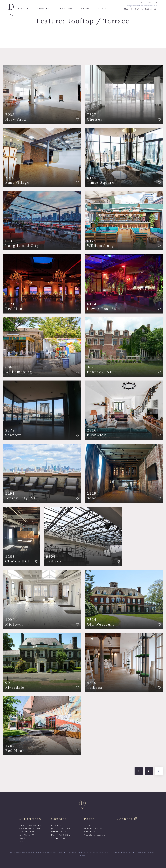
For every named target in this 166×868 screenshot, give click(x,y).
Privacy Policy (101, 852)
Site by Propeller (122, 852)
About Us (89, 832)
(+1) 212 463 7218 (149, 3)
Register (43, 9)
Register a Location (95, 835)
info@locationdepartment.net (142, 6)
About (85, 9)
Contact (104, 9)
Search (23, 9)
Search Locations (94, 828)
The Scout (65, 9)
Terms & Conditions (78, 852)
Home (87, 825)
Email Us (56, 825)
